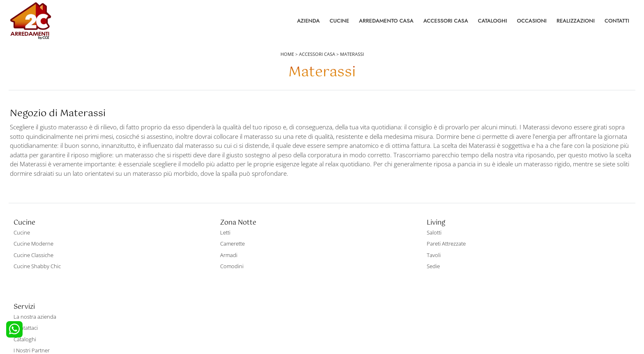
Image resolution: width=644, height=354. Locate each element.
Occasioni (532, 24)
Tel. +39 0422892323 (409, 316)
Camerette (183, 264)
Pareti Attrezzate (346, 264)
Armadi (179, 275)
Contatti (617, 24)
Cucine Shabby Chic (38, 286)
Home (287, 62)
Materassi (352, 62)
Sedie (333, 286)
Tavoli (334, 275)
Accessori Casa (446, 24)
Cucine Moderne (35, 264)
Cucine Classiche (35, 275)
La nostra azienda (504, 253)
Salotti (334, 253)
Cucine (339, 24)
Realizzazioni (576, 24)
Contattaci (495, 264)
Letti (176, 253)
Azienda (308, 24)
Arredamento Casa (386, 24)
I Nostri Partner (501, 286)
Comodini (183, 286)
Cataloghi (493, 24)
